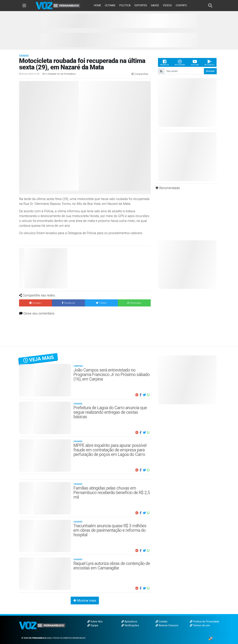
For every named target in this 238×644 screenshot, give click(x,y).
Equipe (93, 625)
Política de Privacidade (204, 622)
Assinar (210, 71)
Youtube (195, 62)
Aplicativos (129, 622)
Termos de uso (200, 625)
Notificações (130, 625)
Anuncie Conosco (167, 625)
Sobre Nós (95, 622)
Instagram (180, 62)
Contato (162, 622)
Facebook (165, 62)
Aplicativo (209, 62)
